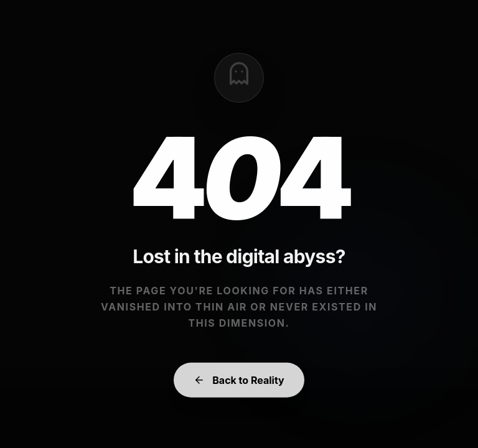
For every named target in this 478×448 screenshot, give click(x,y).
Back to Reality (239, 385)
